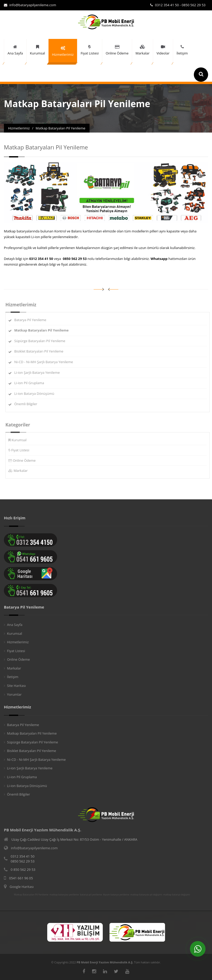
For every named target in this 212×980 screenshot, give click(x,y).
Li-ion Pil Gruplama (31, 383)
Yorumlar (14, 694)
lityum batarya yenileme (116, 895)
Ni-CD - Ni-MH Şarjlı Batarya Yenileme (46, 362)
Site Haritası (16, 686)
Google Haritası (22, 887)
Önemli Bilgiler (28, 404)
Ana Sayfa (15, 625)
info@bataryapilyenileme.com (30, 5)
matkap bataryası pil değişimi (146, 895)
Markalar (23, 471)
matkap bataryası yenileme (64, 895)
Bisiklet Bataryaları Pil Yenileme (41, 351)
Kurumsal (21, 440)
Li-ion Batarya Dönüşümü (36, 394)
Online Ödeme (26, 460)
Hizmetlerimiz (18, 642)
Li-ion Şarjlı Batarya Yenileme (39, 372)
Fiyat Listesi (22, 450)
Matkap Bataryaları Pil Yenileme (32, 733)
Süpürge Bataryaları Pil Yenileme (42, 341)
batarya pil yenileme (91, 895)
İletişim (13, 677)
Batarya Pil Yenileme (32, 320)
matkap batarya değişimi (177, 895)
